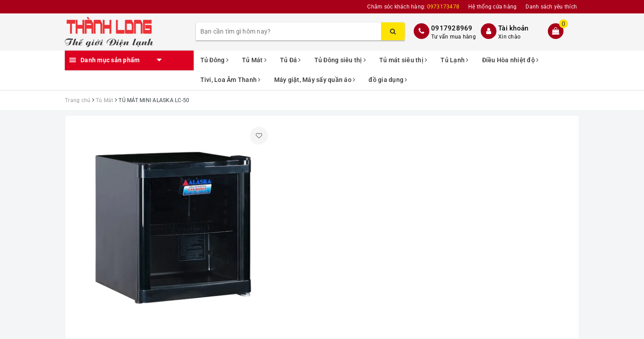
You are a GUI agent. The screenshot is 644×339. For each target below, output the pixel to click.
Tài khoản (513, 28)
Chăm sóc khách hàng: (413, 7)
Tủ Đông (214, 60)
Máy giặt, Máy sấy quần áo (315, 80)
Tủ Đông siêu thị (340, 60)
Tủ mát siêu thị (403, 60)
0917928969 (452, 28)
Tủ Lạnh (454, 60)
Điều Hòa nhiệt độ (511, 60)
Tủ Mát (254, 60)
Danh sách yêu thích (551, 7)
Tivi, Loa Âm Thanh (231, 80)
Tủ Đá (290, 60)
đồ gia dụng (388, 80)
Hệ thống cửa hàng (492, 7)
